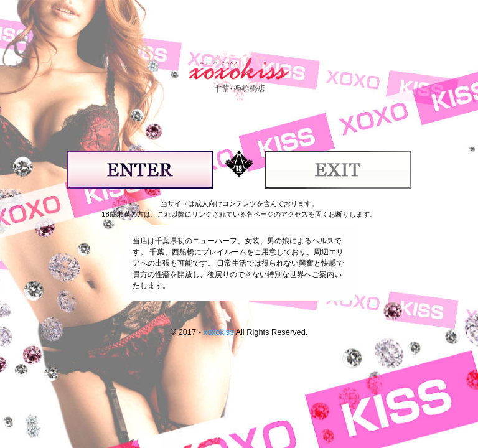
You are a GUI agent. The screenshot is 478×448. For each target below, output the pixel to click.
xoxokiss (218, 332)
